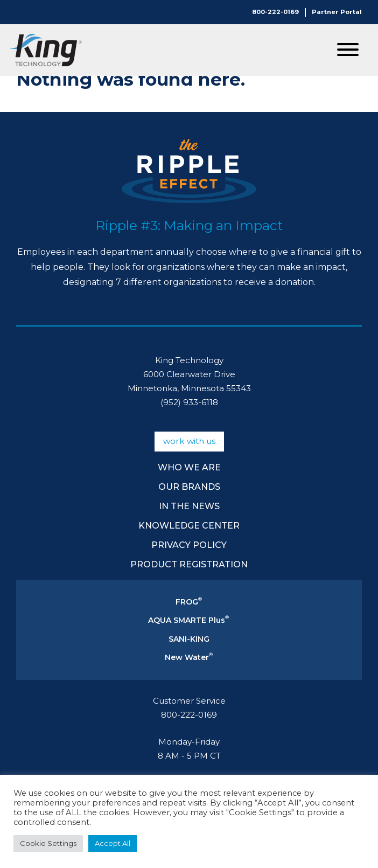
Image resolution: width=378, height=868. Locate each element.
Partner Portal (337, 12)
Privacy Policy (189, 545)
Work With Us (189, 441)
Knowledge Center (189, 526)
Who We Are (189, 467)
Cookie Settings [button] (48, 843)
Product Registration (189, 564)
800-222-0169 (275, 12)
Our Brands (189, 487)
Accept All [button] (113, 843)
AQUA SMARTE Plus (188, 620)
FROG (189, 602)
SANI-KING (189, 639)
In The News (189, 506)
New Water (189, 657)
